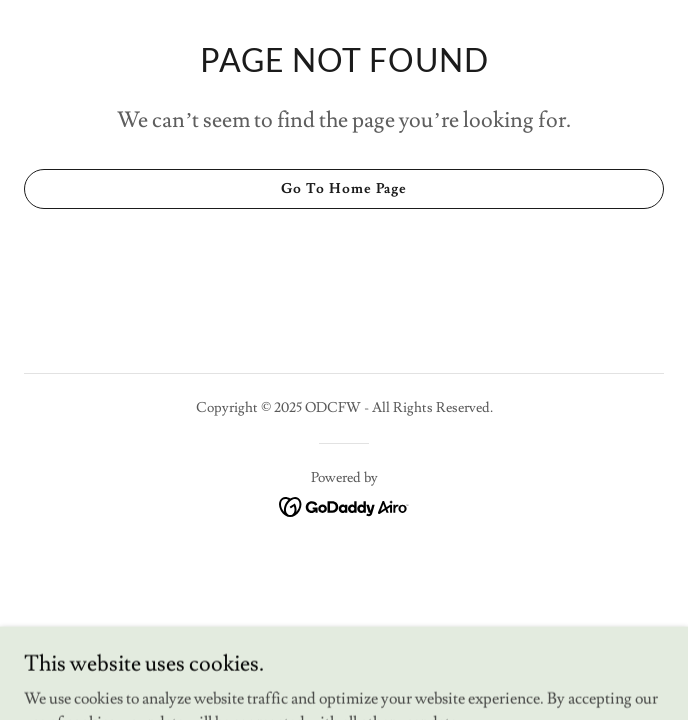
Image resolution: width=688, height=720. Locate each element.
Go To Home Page (344, 189)
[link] (344, 503)
